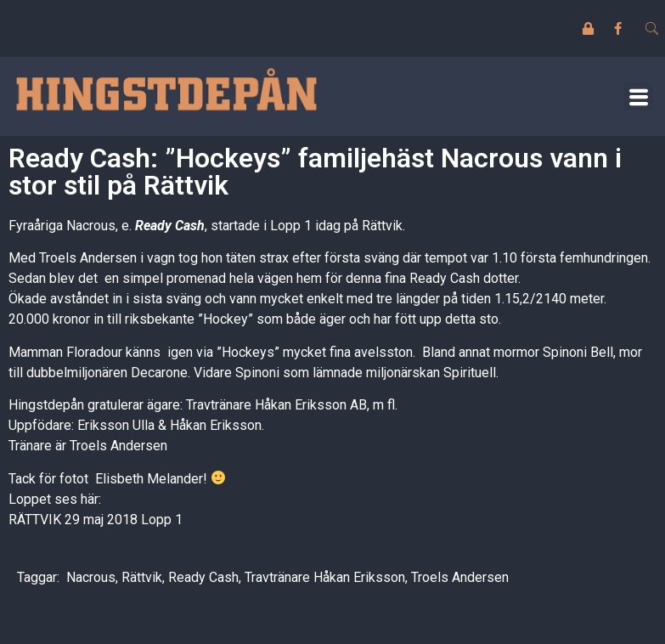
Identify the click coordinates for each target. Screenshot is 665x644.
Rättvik (142, 577)
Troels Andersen (460, 577)
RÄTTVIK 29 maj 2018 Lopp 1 (96, 520)
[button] (638, 96)
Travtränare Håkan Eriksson (325, 577)
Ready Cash (170, 226)
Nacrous (91, 577)
